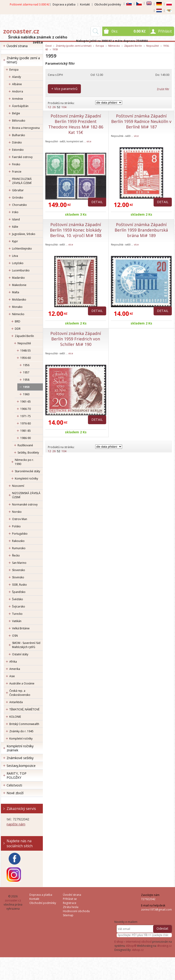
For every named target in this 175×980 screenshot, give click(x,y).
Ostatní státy (20, 654)
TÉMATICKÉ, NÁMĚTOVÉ (24, 709)
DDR (18, 329)
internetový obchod (139, 942)
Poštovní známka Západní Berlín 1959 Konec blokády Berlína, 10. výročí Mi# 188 (76, 230)
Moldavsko (19, 300)
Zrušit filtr (163, 89)
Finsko (16, 164)
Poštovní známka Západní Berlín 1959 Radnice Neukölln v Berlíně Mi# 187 (141, 121)
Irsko (15, 212)
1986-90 (26, 438)
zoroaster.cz (21, 31)
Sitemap (68, 915)
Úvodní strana (17, 46)
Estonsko (18, 150)
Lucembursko (21, 270)
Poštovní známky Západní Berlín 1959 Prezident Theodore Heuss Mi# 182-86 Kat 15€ (76, 124)
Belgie (16, 113)
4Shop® (131, 946)
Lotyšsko (18, 263)
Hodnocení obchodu (76, 911)
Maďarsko (18, 278)
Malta (16, 292)
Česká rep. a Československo (20, 693)
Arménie (18, 99)
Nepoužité (24, 343)
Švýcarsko (19, 606)
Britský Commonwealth (24, 724)
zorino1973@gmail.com (156, 910)
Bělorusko (19, 121)
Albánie (17, 84)
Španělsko (19, 592)
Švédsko (18, 599)
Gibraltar (18, 190)
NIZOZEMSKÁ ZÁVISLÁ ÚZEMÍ (26, 495)
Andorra (18, 91)
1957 (26, 372)
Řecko (16, 555)
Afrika (13, 662)
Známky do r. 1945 (21, 731)
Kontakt (85, 4)
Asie (12, 676)
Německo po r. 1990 (24, 462)
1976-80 (26, 423)
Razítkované (25, 445)
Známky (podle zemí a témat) (23, 60)
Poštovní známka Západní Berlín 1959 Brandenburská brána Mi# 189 (141, 230)
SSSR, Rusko (19, 585)
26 (54, 107)
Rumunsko (19, 548)
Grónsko (18, 198)
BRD (18, 321)
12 (49, 107)
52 (59, 107)
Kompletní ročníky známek (20, 748)
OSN (15, 636)
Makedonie (19, 285)
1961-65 (26, 402)
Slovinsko (18, 577)
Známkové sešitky (20, 758)
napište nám (16, 824)
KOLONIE (15, 717)
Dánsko (17, 142)
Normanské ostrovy (25, 504)
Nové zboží (15, 793)
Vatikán (17, 621)
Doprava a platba (64, 4)
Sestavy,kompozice (21, 766)
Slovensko (19, 570)
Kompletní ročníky (26, 479)
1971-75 (26, 416)
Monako (17, 307)
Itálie (15, 227)
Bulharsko (19, 135)
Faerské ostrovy (22, 157)
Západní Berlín (24, 336)
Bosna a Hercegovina (26, 128)
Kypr (15, 241)
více (89, 141)
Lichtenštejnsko (22, 249)
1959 (26, 387)
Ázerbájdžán (20, 106)
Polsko (16, 526)
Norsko (17, 512)
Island (16, 219)
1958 (26, 380)
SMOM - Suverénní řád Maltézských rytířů (26, 645)
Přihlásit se (70, 899)
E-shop (119, 942)
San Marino (19, 563)
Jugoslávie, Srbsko (24, 234)
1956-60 (26, 358)
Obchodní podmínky (108, 4)
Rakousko (18, 541)
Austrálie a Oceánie (22, 683)
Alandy (17, 77)
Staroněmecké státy (27, 471)
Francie (17, 172)
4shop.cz (138, 950)
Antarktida (16, 702)
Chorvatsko (19, 205)
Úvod (48, 46)
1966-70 (26, 409)
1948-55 (26, 351)
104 (64, 107)
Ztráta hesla (71, 907)
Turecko (17, 614)
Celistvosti (14, 785)
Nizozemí (18, 486)
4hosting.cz (164, 946)
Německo (18, 314)
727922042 (148, 899)
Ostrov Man (20, 519)
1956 (26, 365)
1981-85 (26, 431)
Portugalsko (20, 534)
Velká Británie (21, 628)
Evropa (14, 70)
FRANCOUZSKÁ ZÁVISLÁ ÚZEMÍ (22, 181)
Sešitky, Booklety (28, 453)
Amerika (15, 669)
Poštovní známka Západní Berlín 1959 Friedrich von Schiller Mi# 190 (76, 339)
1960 (26, 394)
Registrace (70, 903)
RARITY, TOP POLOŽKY (17, 775)
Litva (15, 256)
